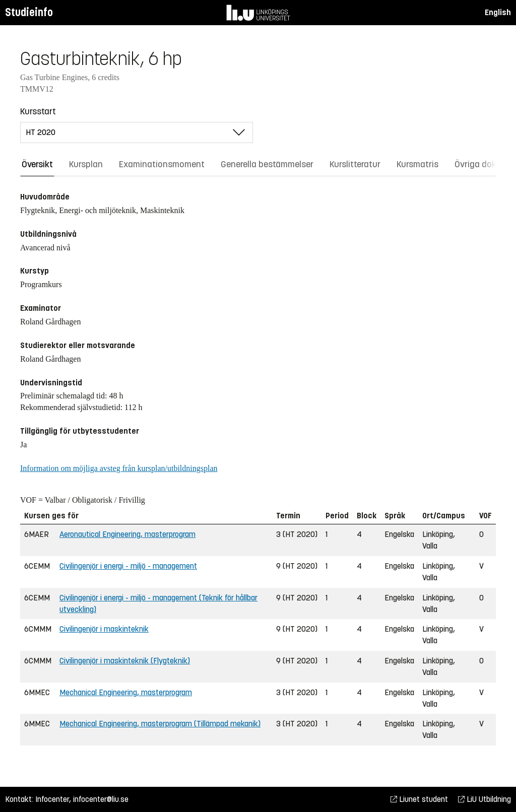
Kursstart (38, 111)
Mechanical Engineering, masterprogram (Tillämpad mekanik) (160, 724)
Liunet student (419, 799)
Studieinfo (29, 12)
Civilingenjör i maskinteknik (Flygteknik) (125, 661)
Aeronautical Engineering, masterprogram (127, 534)
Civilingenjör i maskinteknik (104, 629)
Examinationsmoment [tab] (162, 164)
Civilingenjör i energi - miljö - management (128, 566)
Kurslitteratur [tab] (355, 164)
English (498, 12)
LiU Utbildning (485, 799)
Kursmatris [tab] (417, 164)
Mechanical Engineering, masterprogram (126, 692)
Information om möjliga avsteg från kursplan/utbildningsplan (119, 468)
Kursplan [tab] (86, 164)
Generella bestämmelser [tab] (267, 164)
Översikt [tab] (37, 164)
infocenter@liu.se (101, 799)
